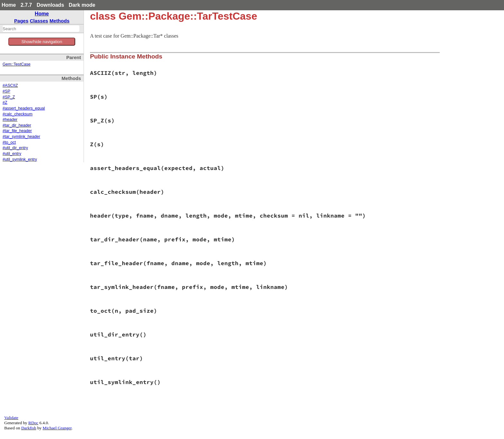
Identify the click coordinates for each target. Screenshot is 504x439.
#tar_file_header (17, 131)
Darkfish (29, 428)
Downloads (50, 5)
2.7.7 (26, 5)
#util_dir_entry (15, 148)
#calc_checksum (18, 114)
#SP (6, 91)
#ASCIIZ (10, 85)
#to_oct (9, 142)
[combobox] (41, 29)
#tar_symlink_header (21, 137)
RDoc (33, 423)
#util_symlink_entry (20, 159)
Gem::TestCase (17, 64)
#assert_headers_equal (24, 108)
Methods (59, 21)
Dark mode (82, 5)
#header (10, 120)
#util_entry (12, 154)
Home (9, 5)
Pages (21, 21)
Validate (11, 418)
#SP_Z (9, 97)
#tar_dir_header (17, 125)
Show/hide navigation (42, 42)
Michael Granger (57, 428)
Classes (39, 21)
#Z (5, 103)
